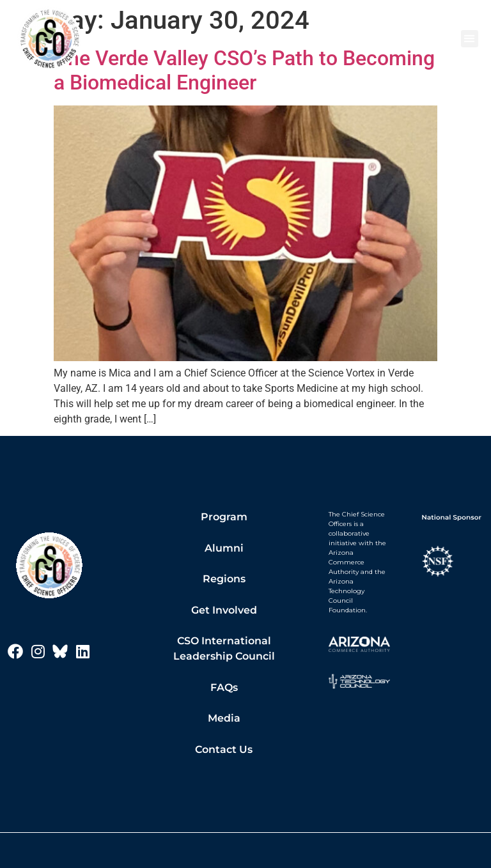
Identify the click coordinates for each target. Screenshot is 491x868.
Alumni (224, 548)
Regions (224, 579)
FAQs (224, 687)
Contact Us (224, 749)
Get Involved (224, 610)
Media (224, 718)
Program (224, 517)
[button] (470, 39)
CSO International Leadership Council (224, 648)
